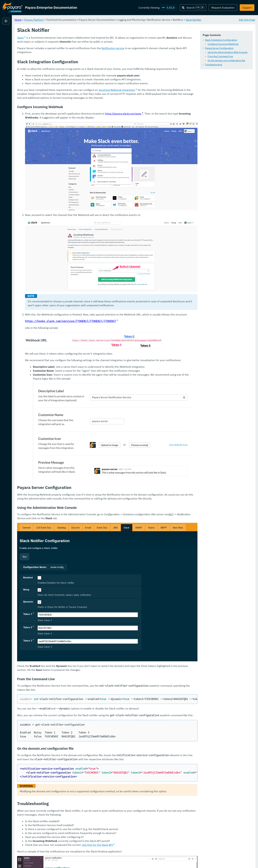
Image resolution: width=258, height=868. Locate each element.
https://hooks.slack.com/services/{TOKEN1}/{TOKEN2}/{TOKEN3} (111, 303)
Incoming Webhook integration (158, 98)
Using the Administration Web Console (228, 52)
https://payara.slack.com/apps (164, 126)
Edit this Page (247, 20)
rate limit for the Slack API (138, 791)
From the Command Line (220, 57)
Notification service (154, 52)
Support (247, 8)
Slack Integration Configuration (221, 40)
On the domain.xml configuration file (226, 61)
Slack (61, 42)
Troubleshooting (213, 65)
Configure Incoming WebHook (223, 44)
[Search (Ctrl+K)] (193, 8)
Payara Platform (13, 33)
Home (59, 20)
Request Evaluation (223, 8)
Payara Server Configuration (219, 48)
